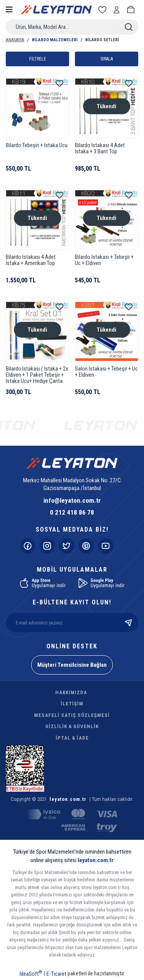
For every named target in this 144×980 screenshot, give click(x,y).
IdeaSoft (31, 973)
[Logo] (56, 10)
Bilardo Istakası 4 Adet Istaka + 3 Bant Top (100, 149)
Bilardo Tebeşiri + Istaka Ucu (37, 145)
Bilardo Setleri (102, 40)
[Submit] (129, 623)
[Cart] (132, 10)
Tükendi (107, 106)
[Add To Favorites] (60, 84)
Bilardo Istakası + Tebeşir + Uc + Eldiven (104, 260)
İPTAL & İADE (72, 738)
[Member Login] (118, 10)
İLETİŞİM (72, 704)
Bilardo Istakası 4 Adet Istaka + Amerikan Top (31, 260)
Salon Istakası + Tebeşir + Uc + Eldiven (106, 372)
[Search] (72, 27)
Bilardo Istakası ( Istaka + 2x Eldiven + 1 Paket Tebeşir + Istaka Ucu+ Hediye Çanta (37, 375)
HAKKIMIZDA (71, 692)
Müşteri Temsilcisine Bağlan (72, 665)
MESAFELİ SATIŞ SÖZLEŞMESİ (72, 715)
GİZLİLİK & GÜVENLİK (72, 726)
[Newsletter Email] (72, 623)
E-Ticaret (56, 974)
